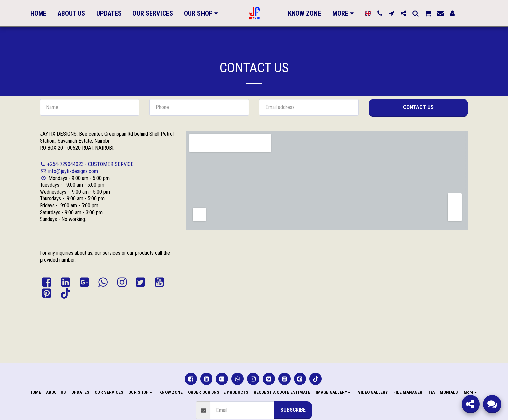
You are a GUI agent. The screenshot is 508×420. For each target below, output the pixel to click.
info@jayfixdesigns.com (69, 171)
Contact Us (418, 107)
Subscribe (293, 410)
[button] (377, 13)
